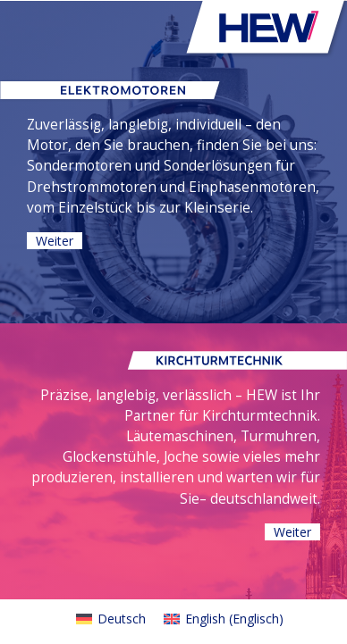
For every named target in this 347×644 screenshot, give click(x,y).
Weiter (55, 241)
